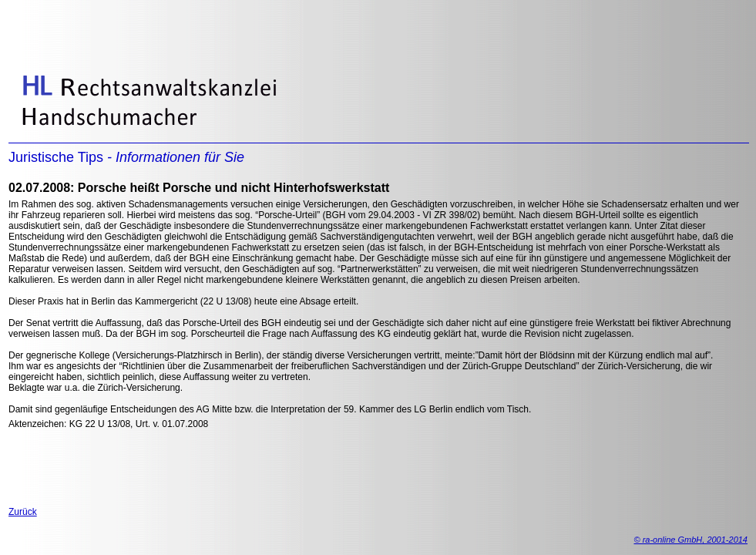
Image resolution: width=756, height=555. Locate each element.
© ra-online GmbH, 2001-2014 (690, 540)
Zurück (23, 512)
